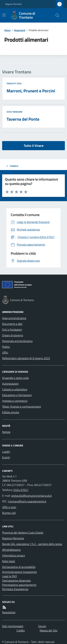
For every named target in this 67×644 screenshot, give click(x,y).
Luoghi (6, 452)
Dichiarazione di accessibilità (19, 567)
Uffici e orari (9, 507)
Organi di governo (13, 335)
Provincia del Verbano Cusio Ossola (23, 532)
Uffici (5, 352)
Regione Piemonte (13, 4)
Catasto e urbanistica (15, 389)
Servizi (42, 626)
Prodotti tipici (14, 84)
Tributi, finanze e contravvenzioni (22, 406)
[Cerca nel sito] (56, 15)
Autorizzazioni (10, 384)
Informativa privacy (14, 555)
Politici (6, 347)
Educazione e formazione (17, 395)
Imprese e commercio (15, 401)
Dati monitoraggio (13, 626)
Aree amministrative (14, 318)
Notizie (6, 432)
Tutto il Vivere (34, 146)
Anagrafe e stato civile (15, 378)
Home (7, 30)
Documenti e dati (12, 324)
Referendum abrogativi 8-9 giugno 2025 (26, 358)
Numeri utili (9, 513)
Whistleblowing (11, 550)
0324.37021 (21, 490)
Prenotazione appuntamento (19, 585)
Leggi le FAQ (10, 576)
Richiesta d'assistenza (15, 589)
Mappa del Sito (49, 630)
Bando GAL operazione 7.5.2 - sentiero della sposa (32, 544)
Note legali (9, 561)
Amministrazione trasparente (19, 572)
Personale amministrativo (17, 341)
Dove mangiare (15, 112)
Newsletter (9, 612)
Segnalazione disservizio (16, 580)
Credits (21, 630)
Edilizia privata (11, 412)
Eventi (6, 457)
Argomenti (20, 30)
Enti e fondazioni (12, 330)
